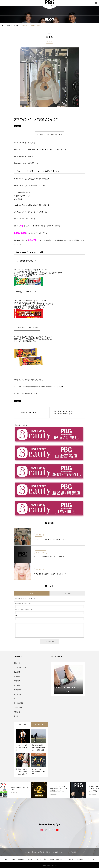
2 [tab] (68, 691)
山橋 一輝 (17, 663)
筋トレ (16, 699)
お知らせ (17, 712)
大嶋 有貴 (17, 681)
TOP (6, 859)
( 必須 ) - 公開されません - (25, 610)
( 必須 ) (24, 604)
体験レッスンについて (57, 859)
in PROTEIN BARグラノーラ (27, 261)
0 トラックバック (67, 593)
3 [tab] (70, 691)
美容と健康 (18, 690)
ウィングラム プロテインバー (27, 328)
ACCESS (21, 859)
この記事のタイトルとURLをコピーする (49, 134)
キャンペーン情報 (41, 859)
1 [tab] (67, 691)
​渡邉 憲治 (17, 676)
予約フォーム (90, 859)
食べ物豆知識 (18, 703)
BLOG (30, 859)
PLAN (13, 859)
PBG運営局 (18, 707)
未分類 (16, 716)
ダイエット (18, 694)
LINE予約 (80, 859)
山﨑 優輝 (17, 672)
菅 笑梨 (49, 42)
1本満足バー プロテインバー (27, 292)
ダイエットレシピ (41, 552)
